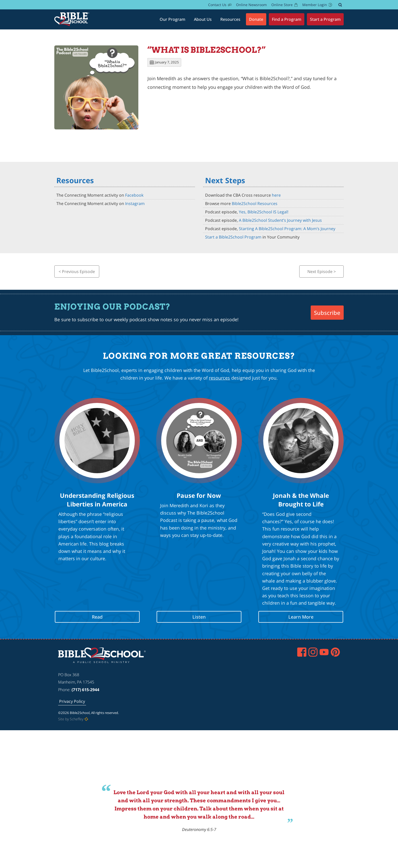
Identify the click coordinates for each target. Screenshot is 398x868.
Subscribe (327, 313)
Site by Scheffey (71, 719)
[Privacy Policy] (72, 701)
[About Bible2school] (203, 19)
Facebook (134, 195)
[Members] (317, 5)
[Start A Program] (325, 19)
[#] (340, 5)
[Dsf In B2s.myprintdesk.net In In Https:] (285, 5)
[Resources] (230, 19)
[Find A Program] (287, 19)
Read (97, 617)
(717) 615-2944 (85, 690)
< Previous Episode (77, 271)
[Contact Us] (220, 5)
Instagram (135, 203)
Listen (199, 617)
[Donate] (256, 19)
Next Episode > (322, 271)
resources (219, 378)
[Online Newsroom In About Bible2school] (251, 5)
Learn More (301, 617)
